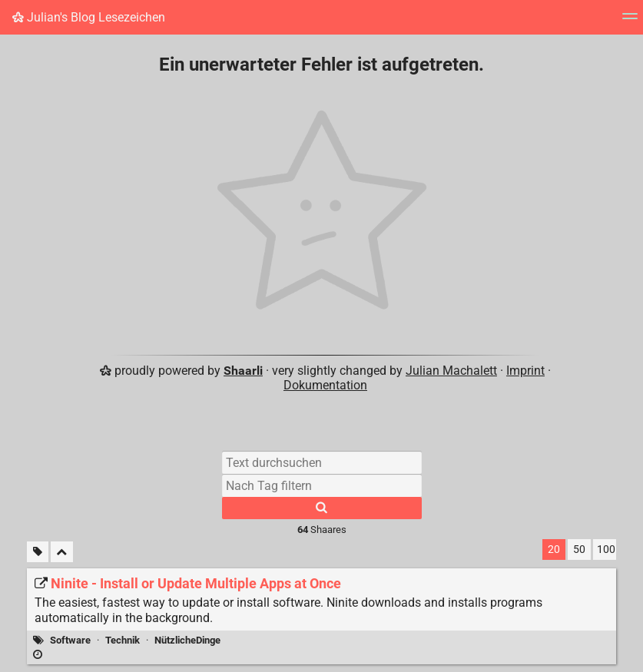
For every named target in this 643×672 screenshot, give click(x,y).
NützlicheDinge (187, 640)
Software (70, 640)
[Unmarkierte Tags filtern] (38, 552)
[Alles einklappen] (62, 552)
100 (606, 550)
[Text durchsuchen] (322, 462)
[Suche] (322, 508)
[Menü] (630, 21)
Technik (123, 640)
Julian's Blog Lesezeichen (89, 17)
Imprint (525, 371)
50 (579, 550)
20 (554, 550)
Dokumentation (325, 385)
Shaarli (243, 371)
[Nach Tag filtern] (322, 485)
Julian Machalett (451, 371)
